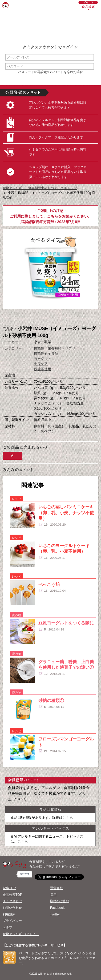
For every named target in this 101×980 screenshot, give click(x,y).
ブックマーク (51, 318)
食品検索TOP (12, 895)
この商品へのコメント (77, 318)
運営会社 (56, 888)
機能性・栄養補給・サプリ (55, 348)
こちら (52, 216)
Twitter (55, 914)
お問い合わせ (12, 908)
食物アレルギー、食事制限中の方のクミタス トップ (40, 188)
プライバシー (12, 921)
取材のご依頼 (60, 901)
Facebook (57, 908)
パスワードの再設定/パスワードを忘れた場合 (50, 72)
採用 (53, 895)
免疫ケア (41, 364)
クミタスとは (12, 901)
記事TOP (9, 888)
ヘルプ (7, 927)
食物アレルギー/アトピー (21, 934)
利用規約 (9, 914)
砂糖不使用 (43, 369)
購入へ (24, 318)
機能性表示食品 (46, 353)
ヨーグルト (43, 359)
